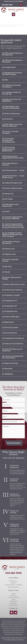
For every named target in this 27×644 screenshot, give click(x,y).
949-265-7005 (7, 5)
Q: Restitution (8, 322)
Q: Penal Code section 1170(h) (12, 278)
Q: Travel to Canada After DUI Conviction (13, 357)
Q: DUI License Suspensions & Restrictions (8, 149)
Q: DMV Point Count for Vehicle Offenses (12, 125)
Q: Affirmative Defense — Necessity (13, 61)
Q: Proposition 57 (10, 306)
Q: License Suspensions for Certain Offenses (12, 218)
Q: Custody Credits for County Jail (12, 93)
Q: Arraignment (9, 67)
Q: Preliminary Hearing (12, 290)
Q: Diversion (7, 119)
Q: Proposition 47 (10, 301)
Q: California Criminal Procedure (11, 86)
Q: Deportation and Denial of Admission (11, 107)
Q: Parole (6, 272)
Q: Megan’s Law (9, 254)
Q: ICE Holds (7, 199)
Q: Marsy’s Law (8, 249)
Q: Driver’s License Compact (10, 132)
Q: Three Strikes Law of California (12, 350)
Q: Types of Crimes (10, 363)
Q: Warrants (7, 369)
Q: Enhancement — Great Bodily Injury (13, 177)
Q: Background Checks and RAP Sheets (12, 73)
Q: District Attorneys (11, 114)
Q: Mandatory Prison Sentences (11, 242)
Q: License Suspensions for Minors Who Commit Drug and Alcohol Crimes (13, 226)
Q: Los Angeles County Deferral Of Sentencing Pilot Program (12, 234)
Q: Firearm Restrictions (12, 188)
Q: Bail (5, 80)
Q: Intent (6, 211)
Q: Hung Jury (8, 194)
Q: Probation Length (11, 295)
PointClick (20, 640)
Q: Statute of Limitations (13, 344)
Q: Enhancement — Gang (13, 170)
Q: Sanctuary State (10, 327)
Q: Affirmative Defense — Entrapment (13, 54)
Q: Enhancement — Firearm (11, 164)
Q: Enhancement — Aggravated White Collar (13, 157)
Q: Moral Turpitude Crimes (10, 260)
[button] (21, 5)
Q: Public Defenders (11, 317)
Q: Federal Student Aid (12, 183)
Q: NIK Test (7, 267)
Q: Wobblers (7, 374)
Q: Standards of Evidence (13, 338)
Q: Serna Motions (10, 333)
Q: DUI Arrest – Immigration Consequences (9, 140)
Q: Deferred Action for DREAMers (12, 100)
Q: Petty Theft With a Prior (13, 284)
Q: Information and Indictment (10, 205)
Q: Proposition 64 (10, 311)
